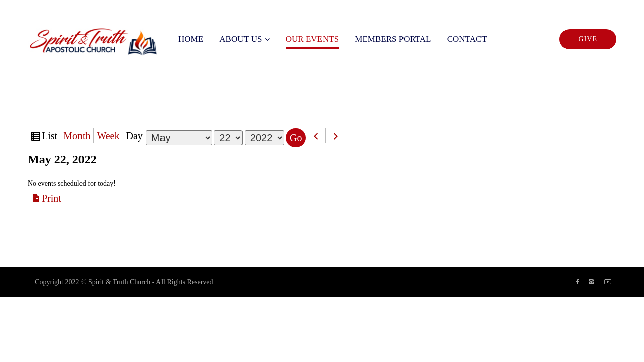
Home (191, 39)
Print (53, 198)
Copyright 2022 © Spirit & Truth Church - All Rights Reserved (124, 282)
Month (77, 136)
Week (108, 136)
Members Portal (393, 39)
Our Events (312, 39)
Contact (467, 39)
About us (240, 39)
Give (588, 39)
